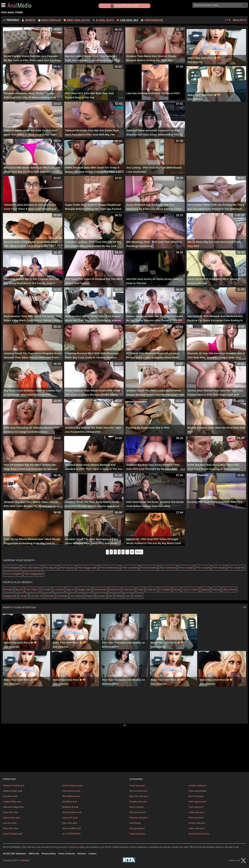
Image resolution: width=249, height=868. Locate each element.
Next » (139, 552)
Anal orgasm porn (198, 802)
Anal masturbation (198, 791)
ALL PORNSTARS (71, 834)
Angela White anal (12, 802)
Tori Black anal (69, 802)
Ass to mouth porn (139, 791)
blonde (50, 596)
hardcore (115, 589)
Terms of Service (67, 854)
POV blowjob (11, 568)
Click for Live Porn (124, 6)
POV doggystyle (34, 574)
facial (177, 589)
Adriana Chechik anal (14, 785)
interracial (129, 589)
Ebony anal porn (138, 812)
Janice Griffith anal (71, 828)
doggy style (84, 589)
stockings (62, 596)
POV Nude (219, 568)
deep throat (230, 589)
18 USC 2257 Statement (14, 854)
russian (138, 596)
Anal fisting (135, 823)
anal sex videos (78, 847)
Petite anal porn (197, 812)
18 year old (37, 596)
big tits (19, 589)
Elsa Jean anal (69, 823)
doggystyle (10, 596)
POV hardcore (168, 568)
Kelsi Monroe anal (71, 791)
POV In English (13, 574)
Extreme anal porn (139, 818)
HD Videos (32, 589)
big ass (71, 589)
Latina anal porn (137, 834)
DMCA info (34, 854)
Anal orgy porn (196, 807)
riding (119, 596)
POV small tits (236, 568)
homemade (100, 589)
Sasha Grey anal (11, 818)
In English (165, 589)
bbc (111, 596)
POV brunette (149, 568)
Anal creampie (137, 807)
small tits (151, 589)
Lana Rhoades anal (13, 834)
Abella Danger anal (13, 791)
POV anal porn (196, 818)
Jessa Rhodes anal (72, 812)
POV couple (203, 568)
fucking (216, 589)
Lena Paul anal (10, 812)
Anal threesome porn (199, 834)
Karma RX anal (70, 818)
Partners (82, 854)
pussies (101, 596)
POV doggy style (87, 568)
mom (128, 596)
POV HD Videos (31, 568)
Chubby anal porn (138, 802)
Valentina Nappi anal (13, 807)
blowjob (8, 589)
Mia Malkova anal (71, 796)
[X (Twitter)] (243, 861)
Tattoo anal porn (197, 828)
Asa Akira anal (10, 796)
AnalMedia (28, 5)
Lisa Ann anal (10, 823)
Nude (140, 589)
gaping (205, 589)
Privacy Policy (49, 854)
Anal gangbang (137, 828)
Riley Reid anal (10, 828)
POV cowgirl (186, 568)
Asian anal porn (137, 785)
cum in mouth (190, 589)
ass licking (77, 596)
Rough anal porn (197, 823)
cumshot (59, 589)
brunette (46, 589)
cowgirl (23, 596)
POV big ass (67, 568)
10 (132, 552)
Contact (92, 854)
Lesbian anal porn (198, 785)
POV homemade (109, 568)
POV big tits (50, 568)
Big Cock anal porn (139, 796)
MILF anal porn (196, 796)
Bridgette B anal (70, 807)
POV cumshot (130, 568)
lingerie (90, 596)
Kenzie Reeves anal (72, 785)
